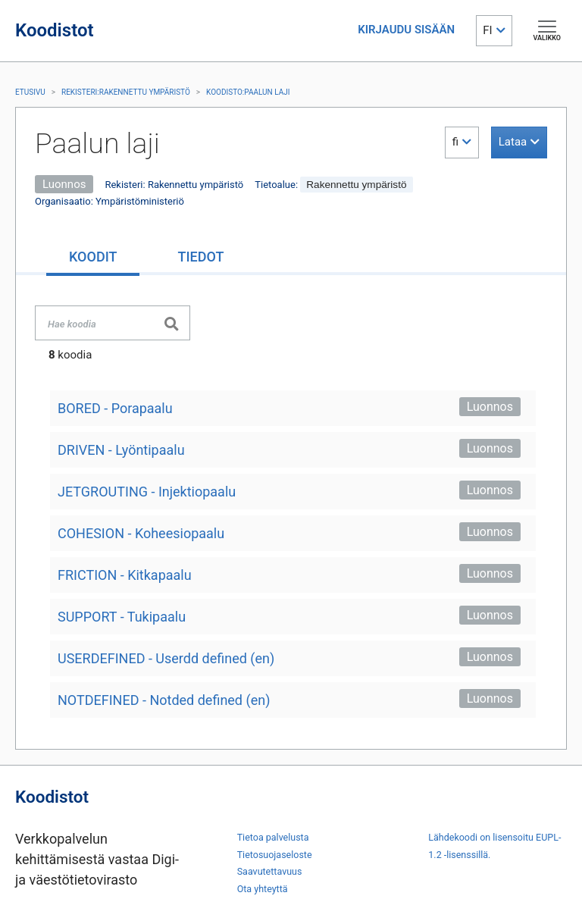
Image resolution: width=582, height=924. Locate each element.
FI (487, 30)
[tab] (93, 258)
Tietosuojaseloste (275, 855)
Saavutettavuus (270, 871)
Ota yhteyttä (263, 889)
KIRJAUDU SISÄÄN (406, 30)
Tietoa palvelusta (273, 837)
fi (455, 142)
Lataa (513, 142)
